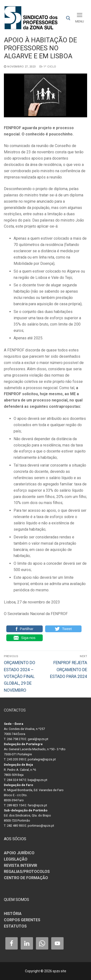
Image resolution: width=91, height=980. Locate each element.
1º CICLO (48, 67)
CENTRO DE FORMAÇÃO (26, 878)
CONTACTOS (15, 710)
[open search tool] (68, 18)
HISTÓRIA (13, 914)
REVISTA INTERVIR (21, 865)
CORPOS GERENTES (22, 920)
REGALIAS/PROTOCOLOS (27, 872)
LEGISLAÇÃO (16, 859)
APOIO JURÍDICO (19, 853)
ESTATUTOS (15, 926)
